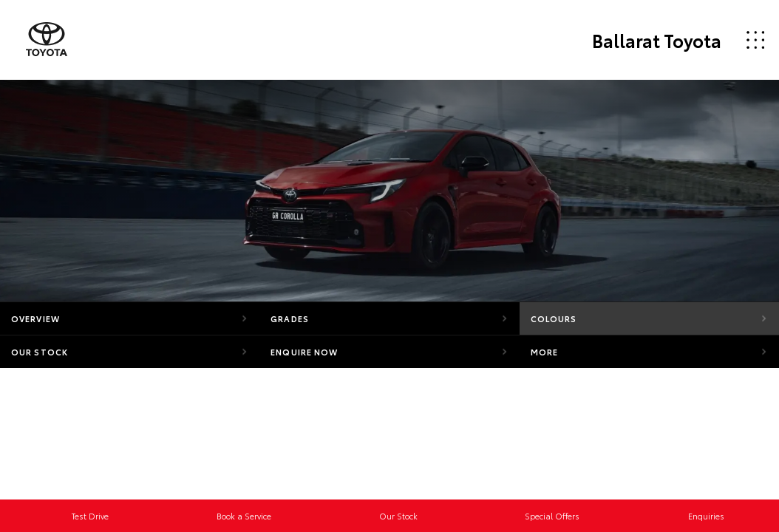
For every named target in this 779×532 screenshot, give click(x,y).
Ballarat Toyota (657, 40)
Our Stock (40, 352)
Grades (290, 318)
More (544, 352)
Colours (554, 318)
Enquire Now (304, 352)
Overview (35, 318)
